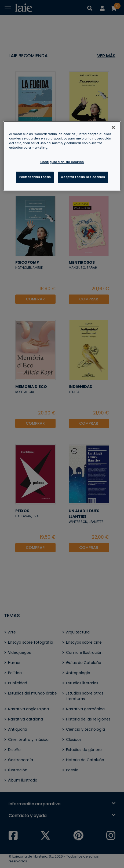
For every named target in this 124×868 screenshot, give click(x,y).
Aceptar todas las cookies (83, 177)
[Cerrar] (113, 127)
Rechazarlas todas (35, 177)
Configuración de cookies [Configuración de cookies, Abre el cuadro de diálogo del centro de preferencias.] (62, 162)
